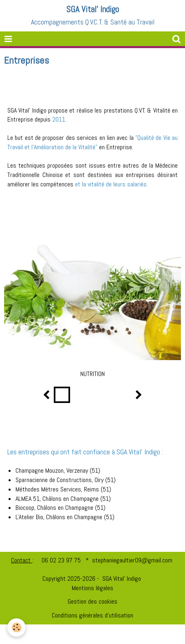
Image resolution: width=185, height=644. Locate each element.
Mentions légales (92, 588)
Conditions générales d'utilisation (92, 615)
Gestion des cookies (92, 601)
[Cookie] (17, 627)
